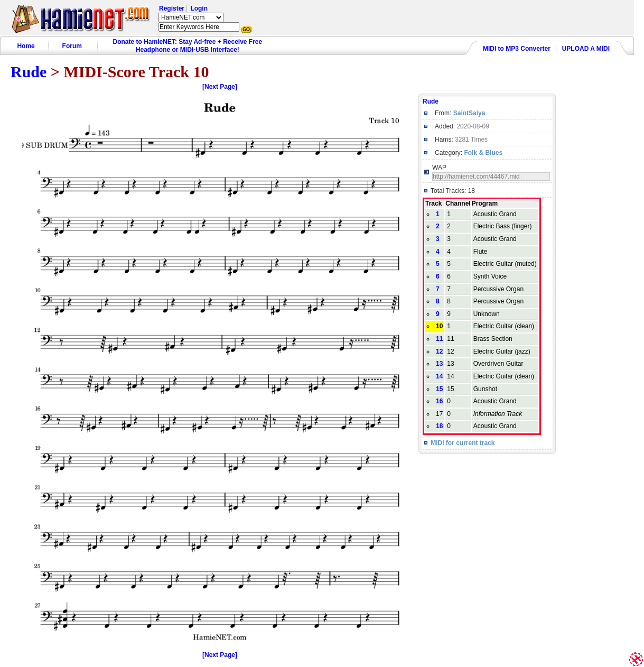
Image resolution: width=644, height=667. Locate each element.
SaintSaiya (469, 113)
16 (439, 401)
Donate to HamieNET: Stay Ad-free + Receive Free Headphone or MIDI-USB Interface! (188, 46)
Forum (72, 46)
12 (439, 351)
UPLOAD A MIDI (586, 49)
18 (439, 426)
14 (439, 376)
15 (439, 389)
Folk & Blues (483, 153)
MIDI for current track (463, 443)
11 (439, 339)
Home (26, 46)
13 (439, 364)
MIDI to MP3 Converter (517, 49)
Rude (29, 72)
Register (172, 8)
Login (199, 8)
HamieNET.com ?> (191, 17)
